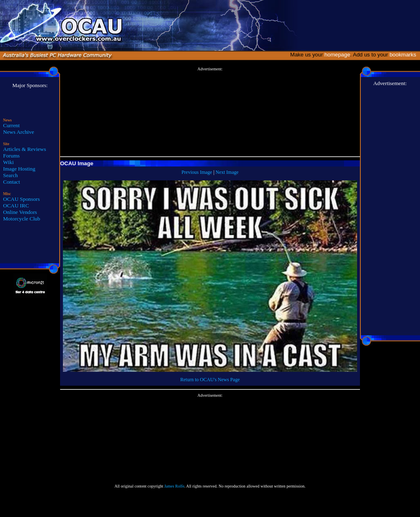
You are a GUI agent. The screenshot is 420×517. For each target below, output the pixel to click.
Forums (12, 156)
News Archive (19, 132)
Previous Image (197, 172)
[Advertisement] (210, 112)
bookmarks (404, 55)
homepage (337, 55)
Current (12, 125)
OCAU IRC (16, 206)
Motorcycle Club (22, 219)
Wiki (9, 162)
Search (11, 175)
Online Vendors (20, 212)
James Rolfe (174, 486)
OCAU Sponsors (22, 199)
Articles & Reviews (25, 149)
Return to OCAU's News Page (210, 380)
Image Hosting (19, 169)
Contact (12, 182)
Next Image (227, 172)
